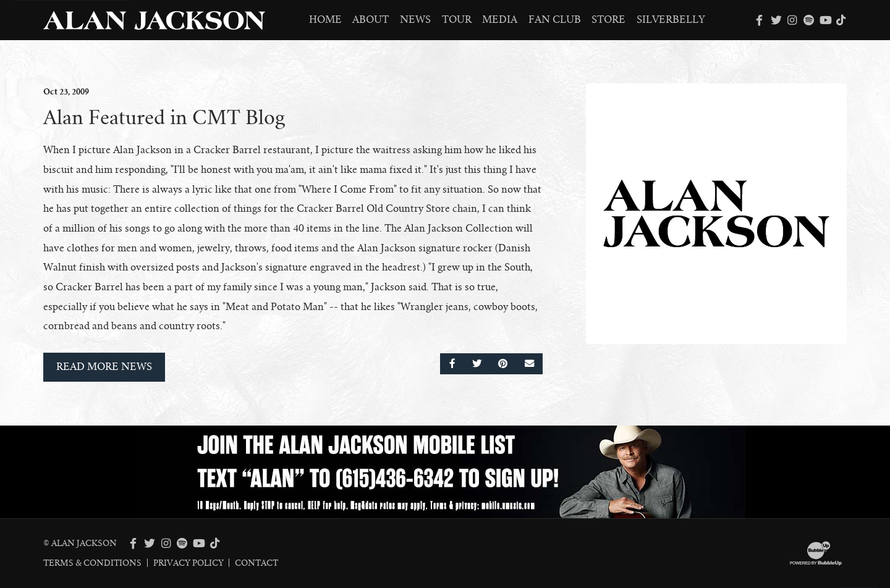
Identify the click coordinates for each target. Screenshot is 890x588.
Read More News (104, 367)
